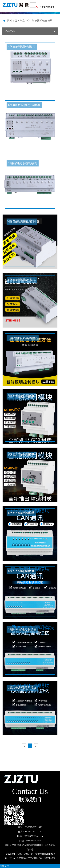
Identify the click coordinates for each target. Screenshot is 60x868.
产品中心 (25, 21)
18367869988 (47, 7)
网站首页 (12, 21)
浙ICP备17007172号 (44, 858)
